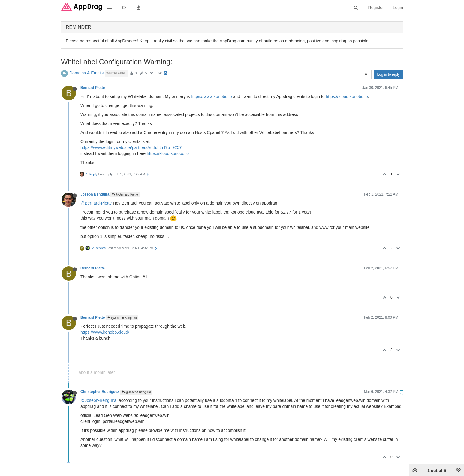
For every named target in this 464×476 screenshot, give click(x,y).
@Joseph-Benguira (98, 400)
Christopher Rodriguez (100, 392)
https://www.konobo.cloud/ (105, 332)
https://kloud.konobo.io (347, 96)
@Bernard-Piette (96, 203)
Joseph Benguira (95, 194)
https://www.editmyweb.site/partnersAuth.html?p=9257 (131, 147)
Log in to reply (389, 74)
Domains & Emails (86, 73)
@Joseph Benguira (122, 318)
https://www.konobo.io (211, 96)
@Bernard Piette (125, 194)
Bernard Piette (93, 88)
